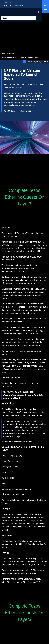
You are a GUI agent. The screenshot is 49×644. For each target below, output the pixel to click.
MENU (46, 7)
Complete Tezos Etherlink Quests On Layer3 (24, 197)
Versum (44, 62)
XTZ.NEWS (6, 2)
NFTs (38, 62)
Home (4, 53)
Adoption (12, 53)
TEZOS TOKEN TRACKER (12, 6)
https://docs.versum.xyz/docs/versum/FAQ (21, 582)
